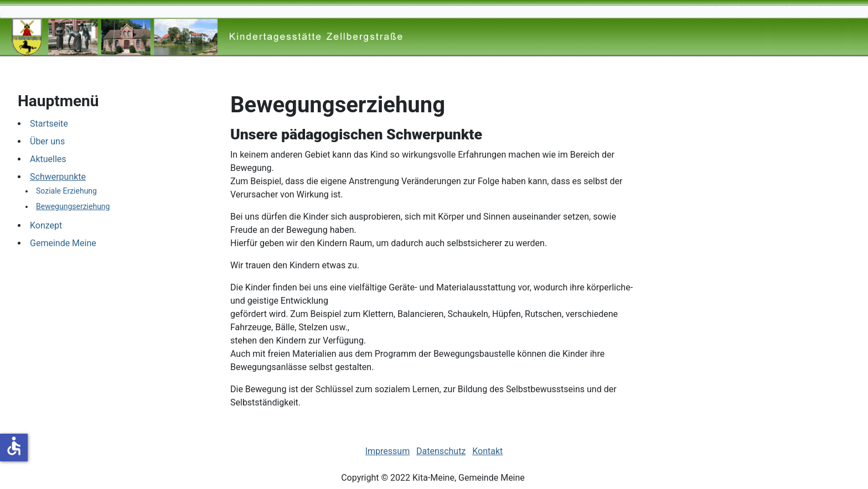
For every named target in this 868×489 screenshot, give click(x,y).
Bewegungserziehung (73, 206)
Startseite (49, 124)
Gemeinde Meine (63, 243)
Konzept (46, 225)
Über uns (47, 141)
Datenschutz (441, 451)
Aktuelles (48, 159)
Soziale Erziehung (66, 191)
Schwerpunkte (58, 177)
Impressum (388, 451)
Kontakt (487, 451)
